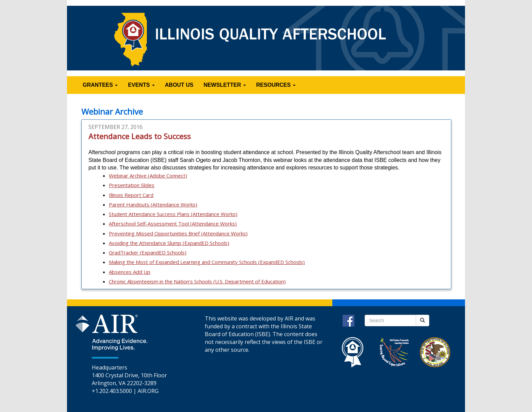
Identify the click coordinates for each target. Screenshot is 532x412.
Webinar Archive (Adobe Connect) (148, 176)
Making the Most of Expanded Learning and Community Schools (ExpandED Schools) (207, 262)
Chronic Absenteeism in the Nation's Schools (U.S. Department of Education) (197, 281)
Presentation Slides (132, 185)
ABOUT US (179, 85)
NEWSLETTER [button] (225, 85)
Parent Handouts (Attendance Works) (153, 204)
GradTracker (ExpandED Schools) (148, 252)
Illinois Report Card (131, 195)
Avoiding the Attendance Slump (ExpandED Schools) (169, 243)
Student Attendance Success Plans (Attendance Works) (173, 214)
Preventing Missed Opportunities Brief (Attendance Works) (178, 233)
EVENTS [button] (141, 85)
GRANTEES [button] (100, 85)
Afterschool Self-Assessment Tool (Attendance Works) (173, 224)
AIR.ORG (148, 391)
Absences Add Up (130, 272)
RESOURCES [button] (276, 85)
